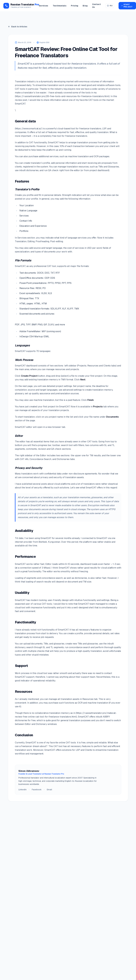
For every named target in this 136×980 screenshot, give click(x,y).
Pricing (75, 6)
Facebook (37, 790)
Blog (85, 6)
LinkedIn (22, 790)
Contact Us (97, 6)
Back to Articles (18, 27)
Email (49, 790)
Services (44, 6)
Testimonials (60, 6)
